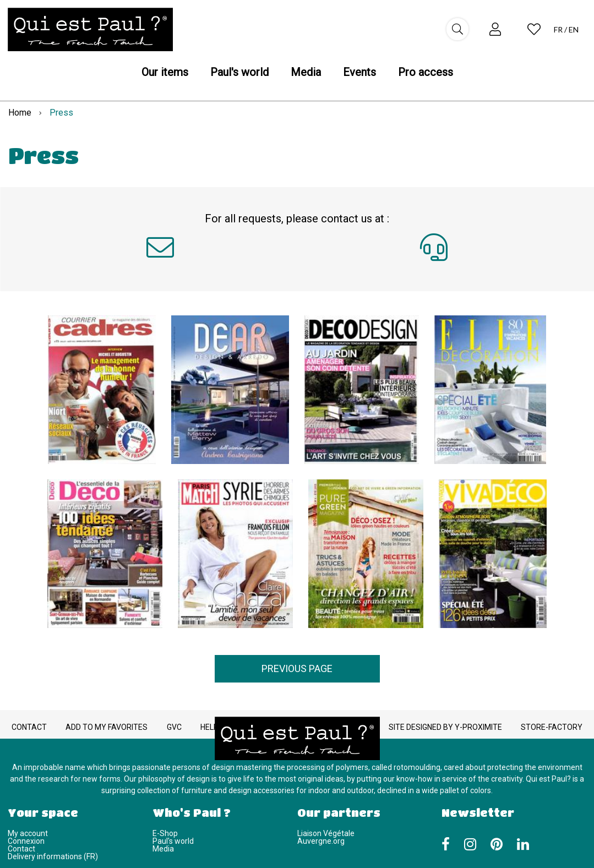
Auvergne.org (321, 841)
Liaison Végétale (326, 833)
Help (209, 727)
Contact (29, 727)
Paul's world (173, 841)
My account (28, 833)
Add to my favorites (107, 727)
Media (163, 849)
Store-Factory (552, 727)
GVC (174, 727)
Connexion (26, 841)
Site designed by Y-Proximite (445, 727)
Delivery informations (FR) (53, 856)
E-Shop (165, 833)
